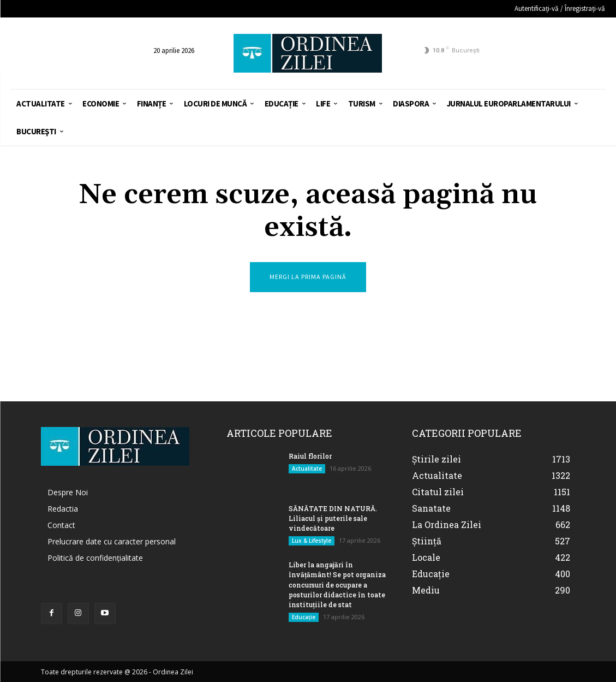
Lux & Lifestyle (312, 541)
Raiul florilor (310, 456)
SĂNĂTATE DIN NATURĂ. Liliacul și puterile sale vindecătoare (332, 518)
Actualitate (307, 468)
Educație (304, 616)
